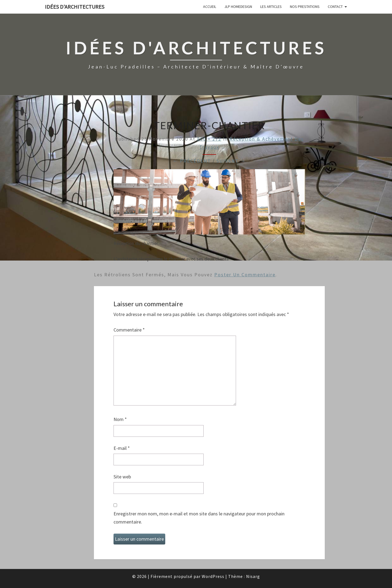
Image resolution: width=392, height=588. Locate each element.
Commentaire (129, 330)
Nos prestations (305, 7)
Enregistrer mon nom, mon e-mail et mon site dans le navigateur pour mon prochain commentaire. (199, 518)
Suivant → (231, 161)
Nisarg (253, 576)
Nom (120, 419)
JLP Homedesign (238, 7)
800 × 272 (209, 139)
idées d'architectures (75, 7)
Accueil (210, 7)
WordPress (213, 576)
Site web (122, 477)
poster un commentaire (245, 275)
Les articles (271, 7)
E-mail (122, 448)
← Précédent (192, 161)
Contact (335, 7)
